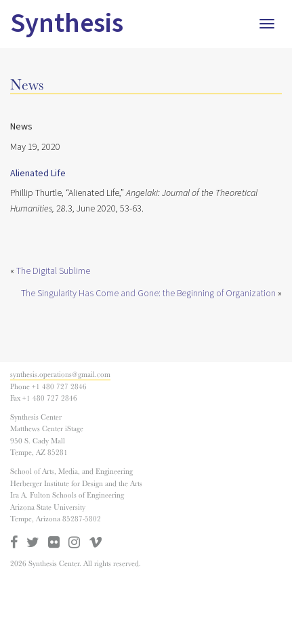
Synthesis (67, 23)
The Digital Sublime (53, 271)
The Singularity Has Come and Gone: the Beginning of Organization (148, 294)
